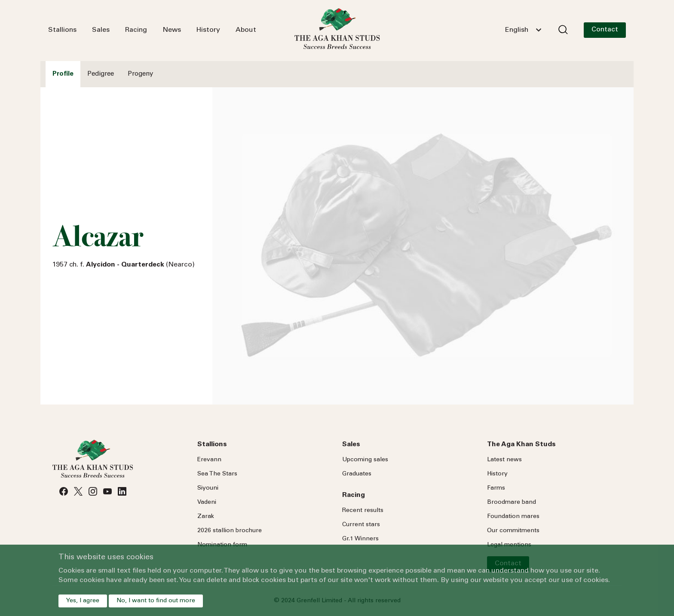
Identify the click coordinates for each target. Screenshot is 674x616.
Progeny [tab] (140, 74)
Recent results (363, 511)
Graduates (357, 474)
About (246, 30)
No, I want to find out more (156, 601)
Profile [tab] (63, 74)
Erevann (209, 460)
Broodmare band (512, 503)
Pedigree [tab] (101, 74)
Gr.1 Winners (360, 539)
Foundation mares (513, 517)
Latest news (504, 460)
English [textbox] (517, 30)
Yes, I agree (83, 601)
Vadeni (207, 503)
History (208, 30)
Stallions (62, 30)
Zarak (206, 517)
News (172, 30)
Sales (101, 30)
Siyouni (208, 488)
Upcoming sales (365, 460)
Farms (496, 488)
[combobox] (523, 30)
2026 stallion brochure (230, 531)
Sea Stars (217, 474)
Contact (605, 30)
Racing (136, 30)
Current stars (361, 525)
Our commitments (513, 531)
